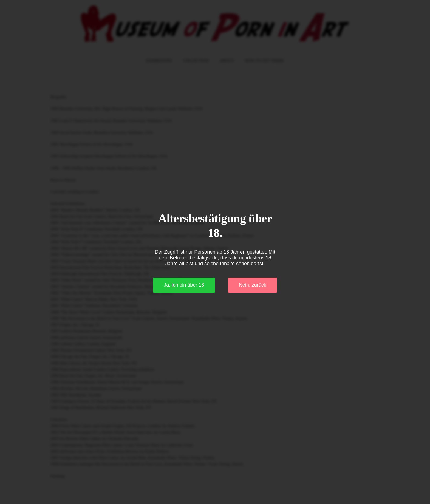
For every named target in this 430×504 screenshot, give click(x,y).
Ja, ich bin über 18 (184, 285)
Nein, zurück (253, 285)
